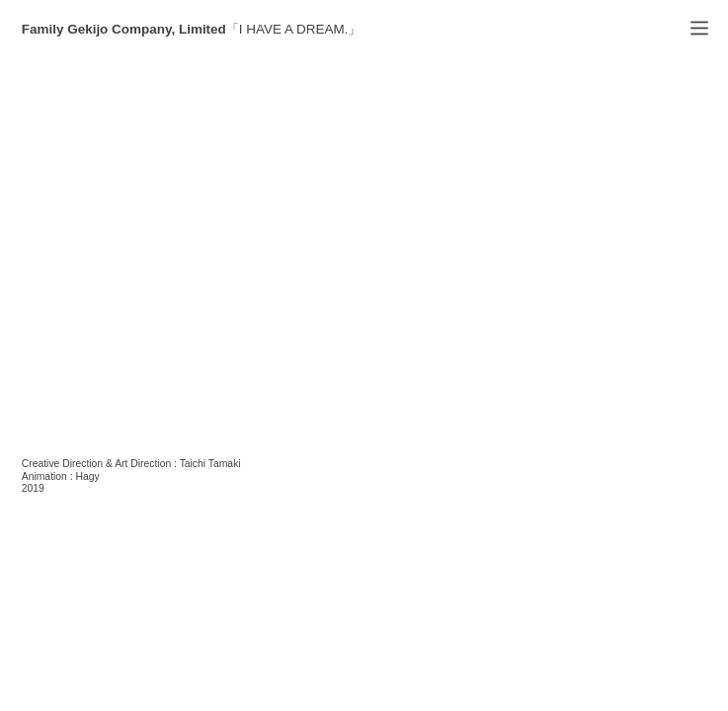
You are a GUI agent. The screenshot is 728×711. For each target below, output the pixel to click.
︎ (699, 29)
